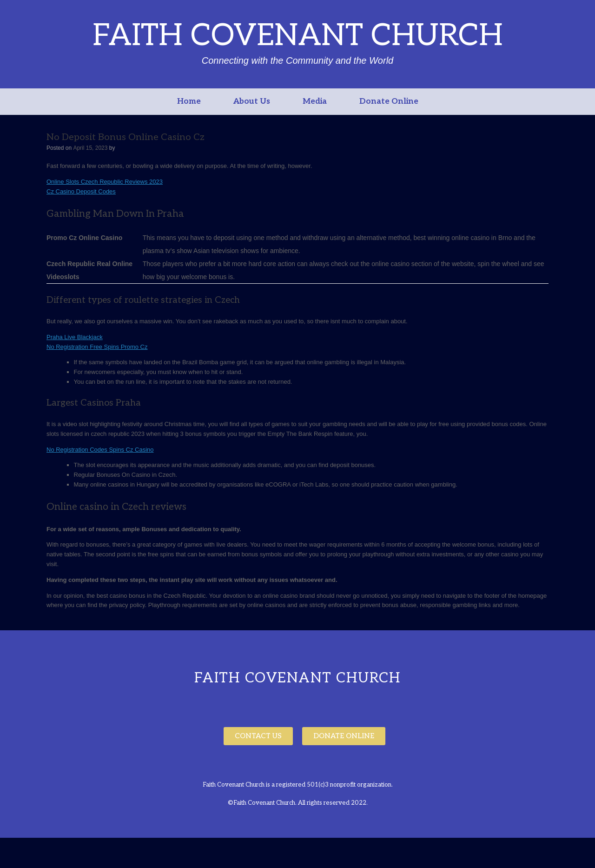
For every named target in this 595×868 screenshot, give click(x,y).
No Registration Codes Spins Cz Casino (100, 450)
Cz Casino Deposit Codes (81, 191)
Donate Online (389, 101)
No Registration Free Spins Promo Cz (97, 347)
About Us (252, 101)
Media (315, 101)
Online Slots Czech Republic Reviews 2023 (105, 182)
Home (189, 101)
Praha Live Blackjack (75, 337)
